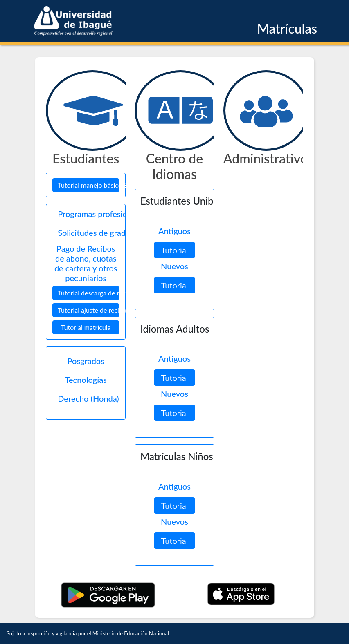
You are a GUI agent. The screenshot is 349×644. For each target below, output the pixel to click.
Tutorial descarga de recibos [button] (88, 293)
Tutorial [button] (174, 250)
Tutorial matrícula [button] (86, 327)
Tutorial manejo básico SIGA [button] (88, 185)
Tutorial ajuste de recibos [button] (88, 310)
